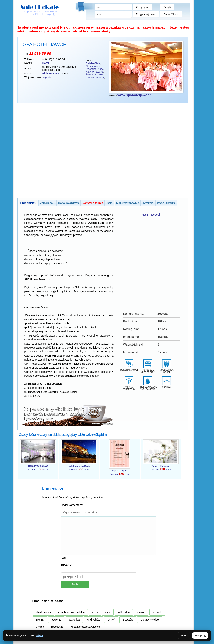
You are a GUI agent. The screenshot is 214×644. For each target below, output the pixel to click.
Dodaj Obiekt (171, 14)
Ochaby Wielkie (150, 620)
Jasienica (74, 620)
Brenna (90, 77)
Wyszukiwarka (166, 203)
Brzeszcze (57, 627)
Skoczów (128, 620)
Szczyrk (99, 75)
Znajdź (167, 7)
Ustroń (111, 620)
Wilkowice (98, 72)
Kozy (100, 69)
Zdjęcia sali (47, 203)
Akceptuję (200, 635)
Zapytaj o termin (93, 203)
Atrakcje (148, 203)
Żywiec (90, 75)
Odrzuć (184, 635)
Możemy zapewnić (128, 203)
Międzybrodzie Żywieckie (85, 627)
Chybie (40, 627)
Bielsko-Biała (93, 63)
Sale (110, 203)
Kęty (88, 72)
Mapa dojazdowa (68, 203)
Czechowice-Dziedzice (93, 68)
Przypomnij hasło (146, 14)
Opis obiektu (28, 203)
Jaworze (100, 77)
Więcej (40, 635)
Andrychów (94, 620)
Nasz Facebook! (152, 215)
